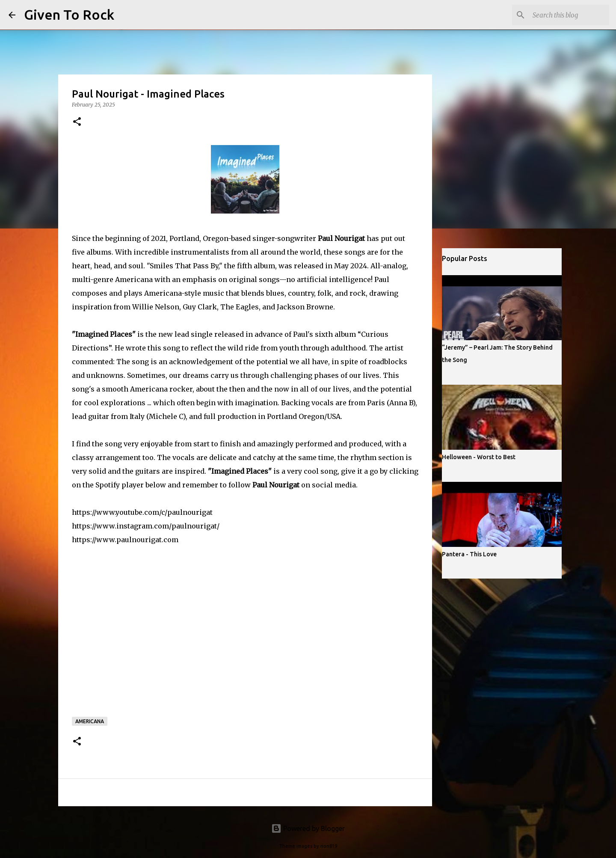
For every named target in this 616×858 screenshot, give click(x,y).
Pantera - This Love (469, 554)
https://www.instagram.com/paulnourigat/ (146, 526)
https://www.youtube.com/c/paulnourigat (142, 512)
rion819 (329, 846)
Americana (90, 721)
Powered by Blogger (308, 828)
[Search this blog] (564, 15)
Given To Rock (69, 15)
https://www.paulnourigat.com (125, 540)
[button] (77, 122)
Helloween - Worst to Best (479, 457)
